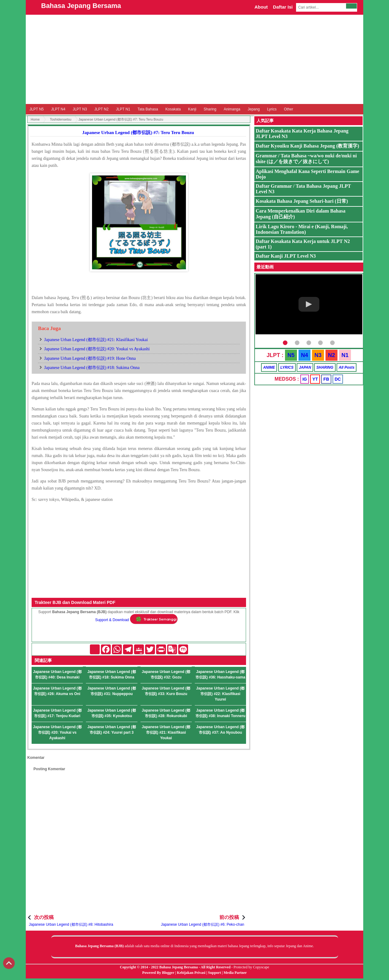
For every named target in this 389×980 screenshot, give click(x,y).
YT (315, 379)
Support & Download (112, 620)
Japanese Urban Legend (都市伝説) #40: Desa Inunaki (57, 674)
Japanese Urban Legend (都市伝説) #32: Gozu (166, 674)
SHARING (325, 367)
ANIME (269, 367)
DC (338, 379)
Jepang (254, 109)
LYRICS (287, 367)
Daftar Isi (283, 7)
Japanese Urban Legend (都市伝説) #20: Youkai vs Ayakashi (97, 349)
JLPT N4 (58, 109)
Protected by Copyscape (251, 967)
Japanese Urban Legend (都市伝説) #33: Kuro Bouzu (166, 691)
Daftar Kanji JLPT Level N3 (286, 256)
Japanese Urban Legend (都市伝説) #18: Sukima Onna (92, 368)
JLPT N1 (123, 109)
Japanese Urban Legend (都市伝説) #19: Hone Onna (90, 358)
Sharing (210, 109)
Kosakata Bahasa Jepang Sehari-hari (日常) (302, 201)
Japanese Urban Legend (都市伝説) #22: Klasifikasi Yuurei (220, 694)
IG (305, 379)
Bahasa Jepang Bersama (81, 6)
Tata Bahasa (148, 109)
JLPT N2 (101, 109)
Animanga (232, 109)
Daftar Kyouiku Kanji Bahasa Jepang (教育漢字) (308, 146)
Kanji (192, 109)
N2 (331, 355)
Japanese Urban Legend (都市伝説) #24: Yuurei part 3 (112, 730)
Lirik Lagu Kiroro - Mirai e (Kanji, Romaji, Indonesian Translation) (302, 229)
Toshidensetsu (60, 119)
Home (35, 119)
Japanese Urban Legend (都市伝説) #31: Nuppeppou (112, 691)
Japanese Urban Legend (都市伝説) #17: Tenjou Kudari (57, 713)
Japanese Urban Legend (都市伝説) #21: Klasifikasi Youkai (96, 340)
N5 (291, 355)
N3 (318, 355)
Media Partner (235, 973)
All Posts (347, 367)
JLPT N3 (80, 109)
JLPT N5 (37, 109)
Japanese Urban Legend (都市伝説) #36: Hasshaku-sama (220, 674)
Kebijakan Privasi (191, 973)
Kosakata (173, 109)
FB (326, 379)
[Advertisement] (194, 59)
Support (214, 973)
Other (288, 109)
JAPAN (305, 367)
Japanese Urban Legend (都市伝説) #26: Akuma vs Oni (57, 691)
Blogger (168, 973)
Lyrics (272, 109)
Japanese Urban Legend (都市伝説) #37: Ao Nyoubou (220, 730)
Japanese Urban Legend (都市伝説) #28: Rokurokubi (166, 713)
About (261, 7)
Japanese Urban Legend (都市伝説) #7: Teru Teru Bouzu (138, 133)
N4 (304, 355)
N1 (345, 355)
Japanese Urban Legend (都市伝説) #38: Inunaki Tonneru (220, 713)
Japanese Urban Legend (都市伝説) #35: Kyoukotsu (112, 713)
